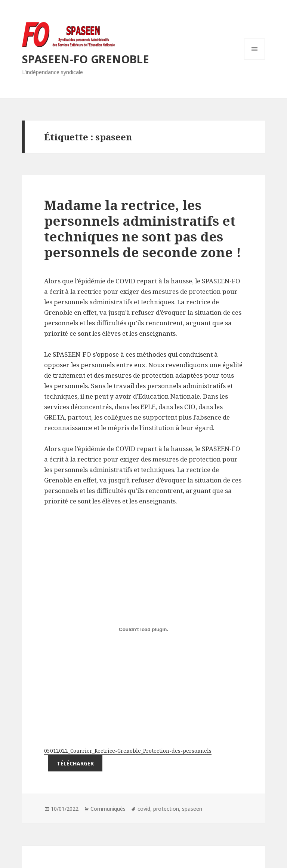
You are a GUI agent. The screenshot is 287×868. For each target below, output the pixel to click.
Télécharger (75, 763)
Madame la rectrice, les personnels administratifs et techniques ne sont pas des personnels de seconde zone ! (143, 229)
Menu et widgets (255, 59)
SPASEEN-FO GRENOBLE (86, 59)
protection (166, 809)
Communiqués (108, 809)
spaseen (192, 809)
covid (144, 809)
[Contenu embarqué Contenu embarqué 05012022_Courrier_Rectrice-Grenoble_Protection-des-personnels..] (143, 629)
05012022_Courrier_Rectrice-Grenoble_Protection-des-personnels (128, 751)
